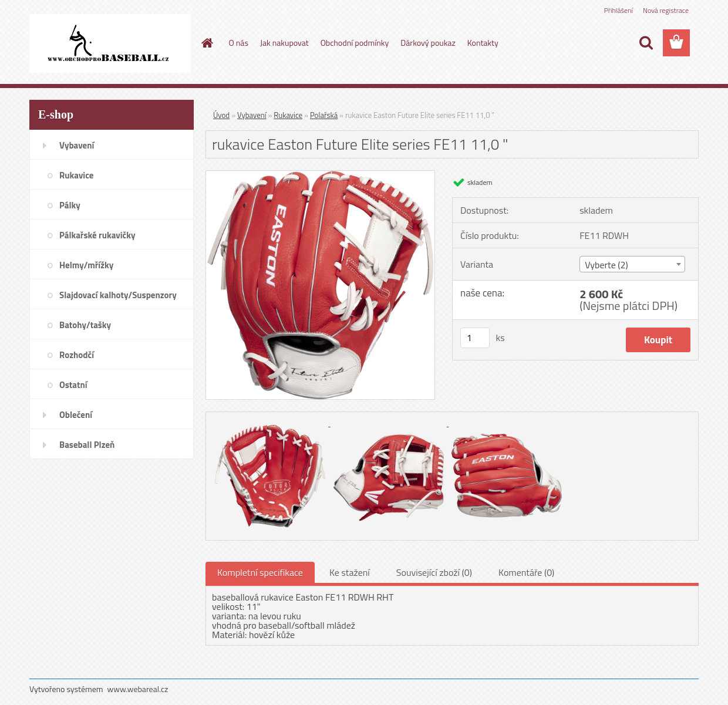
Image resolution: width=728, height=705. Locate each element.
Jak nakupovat (284, 43)
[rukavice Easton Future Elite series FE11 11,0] (320, 176)
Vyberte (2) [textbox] (606, 265)
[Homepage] (207, 43)
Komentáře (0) (526, 572)
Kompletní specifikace (260, 572)
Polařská (324, 115)
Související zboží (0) (434, 572)
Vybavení (252, 115)
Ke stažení (350, 572)
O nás (239, 43)
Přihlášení (619, 10)
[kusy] (475, 338)
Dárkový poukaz (428, 43)
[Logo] (110, 43)
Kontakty (483, 43)
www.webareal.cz (138, 689)
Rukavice (288, 115)
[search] (646, 43)
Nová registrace (666, 10)
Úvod (221, 115)
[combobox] (632, 264)
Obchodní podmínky (355, 43)
